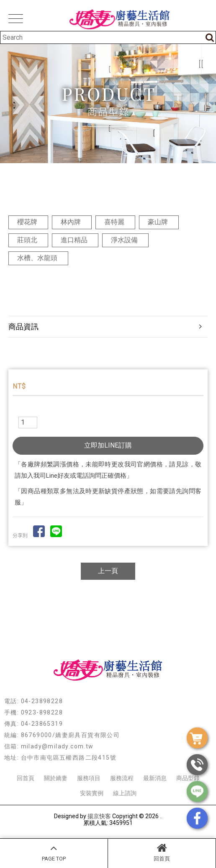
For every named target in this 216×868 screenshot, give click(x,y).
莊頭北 (27, 240)
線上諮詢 (125, 793)
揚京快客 (99, 816)
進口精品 (74, 240)
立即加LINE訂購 (108, 445)
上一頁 (108, 571)
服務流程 (122, 778)
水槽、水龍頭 (37, 258)
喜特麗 (114, 222)
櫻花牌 (27, 222)
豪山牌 (158, 222)
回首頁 (162, 852)
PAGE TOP (54, 852)
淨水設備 (124, 240)
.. (161, 816)
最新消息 (155, 778)
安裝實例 (92, 793)
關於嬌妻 (56, 778)
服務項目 (89, 778)
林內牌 (71, 222)
